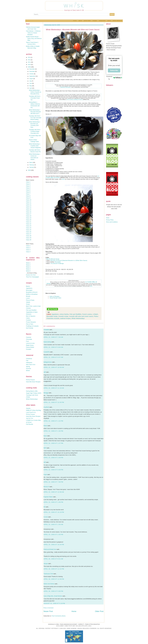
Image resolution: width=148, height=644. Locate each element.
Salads (28, 302)
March (31, 162)
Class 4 (28, 188)
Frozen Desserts (31, 322)
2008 (29, 170)
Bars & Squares (31, 316)
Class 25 (29, 230)
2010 (29, 65)
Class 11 (29, 202)
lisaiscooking (47, 342)
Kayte (45, 474)
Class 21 (29, 222)
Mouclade (58, 262)
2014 (29, 57)
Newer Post (48, 611)
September (32, 76)
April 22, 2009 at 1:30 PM (53, 431)
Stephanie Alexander (65, 87)
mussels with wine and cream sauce (81, 316)
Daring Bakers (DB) (32, 391)
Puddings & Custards (32, 326)
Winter (28, 371)
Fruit (27, 341)
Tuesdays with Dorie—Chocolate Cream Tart (35, 98)
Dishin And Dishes (49, 584)
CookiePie (47, 352)
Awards (28, 408)
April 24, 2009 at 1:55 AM (53, 524)
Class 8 (28, 196)
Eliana (45, 426)
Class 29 (29, 238)
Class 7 (28, 194)
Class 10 (29, 200)
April (31, 88)
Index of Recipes (54, 296)
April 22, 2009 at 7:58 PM (53, 482)
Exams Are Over (31, 275)
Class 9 (28, 198)
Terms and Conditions (112, 222)
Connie (46, 517)
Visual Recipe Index (55, 298)
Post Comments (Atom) (59, 616)
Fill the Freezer (31, 380)
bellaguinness (48, 362)
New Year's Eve (31, 365)
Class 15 (29, 210)
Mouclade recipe (52, 316)
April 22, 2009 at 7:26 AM (53, 337)
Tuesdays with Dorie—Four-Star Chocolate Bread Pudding (35, 118)
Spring (28, 367)
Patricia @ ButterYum (50, 549)
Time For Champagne (32, 277)
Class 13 (29, 206)
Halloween (29, 363)
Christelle (46, 330)
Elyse (45, 436)
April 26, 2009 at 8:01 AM (53, 559)
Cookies (28, 320)
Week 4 (28, 269)
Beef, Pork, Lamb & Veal (33, 306)
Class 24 (29, 228)
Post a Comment (49, 608)
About (80, 21)
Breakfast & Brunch (32, 292)
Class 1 (28, 182)
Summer (29, 369)
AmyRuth (46, 407)
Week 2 (28, 265)
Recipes (95, 21)
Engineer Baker (48, 497)
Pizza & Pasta (30, 300)
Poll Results (30, 424)
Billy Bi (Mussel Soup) (53, 259)
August (31, 79)
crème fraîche (64, 314)
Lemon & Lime (30, 343)
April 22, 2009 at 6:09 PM (53, 470)
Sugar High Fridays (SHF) (34, 393)
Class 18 (29, 216)
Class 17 (29, 214)
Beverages (29, 290)
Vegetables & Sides (32, 312)
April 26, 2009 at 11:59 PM (54, 579)
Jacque (46, 564)
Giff (45, 462)
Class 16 (29, 212)
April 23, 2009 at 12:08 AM (54, 492)
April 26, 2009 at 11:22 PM (54, 569)
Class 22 (29, 224)
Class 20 (29, 220)
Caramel (29, 337)
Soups (28, 304)
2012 (29, 60)
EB (44, 507)
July (31, 81)
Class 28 (29, 236)
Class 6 (28, 192)
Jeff (45, 372)
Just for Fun (30, 418)
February (32, 165)
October (32, 74)
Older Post (99, 611)
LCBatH (95, 314)
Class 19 (29, 218)
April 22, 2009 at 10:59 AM (54, 367)
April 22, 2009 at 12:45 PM (54, 402)
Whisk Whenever (117, 21)
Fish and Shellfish (31, 310)
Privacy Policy (110, 220)
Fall (27, 361)
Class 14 (29, 208)
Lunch (28, 298)
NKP (45, 448)
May (31, 86)
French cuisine (87, 314)
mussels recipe (63, 316)
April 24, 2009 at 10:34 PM (54, 545)
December (32, 69)
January (32, 167)
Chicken (28, 308)
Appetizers (29, 288)
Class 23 (29, 226)
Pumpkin (29, 349)
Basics (28, 286)
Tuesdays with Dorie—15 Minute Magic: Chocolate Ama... (35, 131)
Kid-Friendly (30, 328)
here (63, 179)
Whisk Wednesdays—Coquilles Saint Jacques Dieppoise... (35, 146)
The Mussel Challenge (57, 263)
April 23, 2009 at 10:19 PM (54, 512)
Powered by (114, 78)
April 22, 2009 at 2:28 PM (53, 458)
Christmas (29, 359)
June (31, 83)
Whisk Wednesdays (32, 399)
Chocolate (29, 339)
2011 (29, 62)
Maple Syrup (30, 345)
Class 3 (28, 186)
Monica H (46, 487)
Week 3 (28, 267)
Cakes (28, 318)
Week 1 (28, 263)
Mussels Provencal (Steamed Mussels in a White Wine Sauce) (69, 260)
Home (75, 21)
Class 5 (28, 190)
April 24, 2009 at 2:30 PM (53, 534)
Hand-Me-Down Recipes (33, 382)
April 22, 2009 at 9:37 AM (53, 357)
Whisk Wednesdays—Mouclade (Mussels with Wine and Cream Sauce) (73, 30)
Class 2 (28, 184)
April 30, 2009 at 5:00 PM (53, 591)
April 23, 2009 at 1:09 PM (53, 502)
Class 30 (29, 240)
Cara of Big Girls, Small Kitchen (53, 596)
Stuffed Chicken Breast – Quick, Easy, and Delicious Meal (34, 39)
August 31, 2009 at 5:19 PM (54, 603)
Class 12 (29, 204)
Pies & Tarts (30, 324)
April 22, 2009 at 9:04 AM (53, 347)
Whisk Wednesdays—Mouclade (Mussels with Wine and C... (35, 112)
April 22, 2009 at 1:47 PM (53, 443)
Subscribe (114, 70)
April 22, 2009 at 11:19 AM (54, 388)
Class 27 (29, 234)
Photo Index (87, 21)
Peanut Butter (30, 347)
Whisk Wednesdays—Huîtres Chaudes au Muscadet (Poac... (35, 92)
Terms (109, 21)
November (32, 71)
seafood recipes (65, 318)
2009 (29, 67)
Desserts (29, 314)
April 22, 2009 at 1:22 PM (53, 421)
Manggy (46, 393)
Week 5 (28, 271)
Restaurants (102, 21)
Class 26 (29, 232)
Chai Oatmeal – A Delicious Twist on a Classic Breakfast (33, 33)
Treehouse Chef (48, 574)
